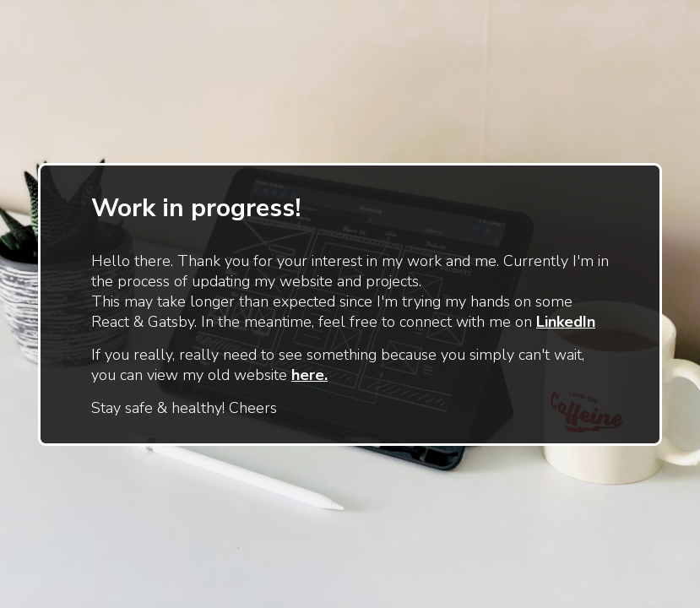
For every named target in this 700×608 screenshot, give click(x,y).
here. (309, 375)
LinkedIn (566, 322)
